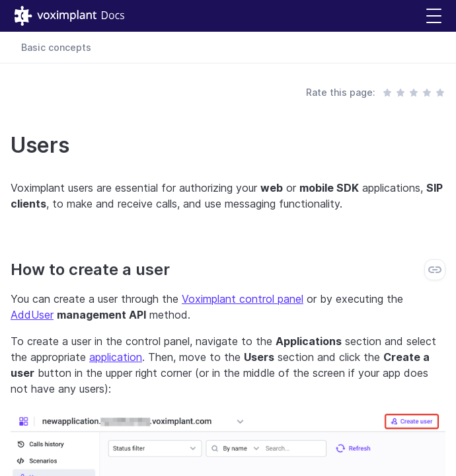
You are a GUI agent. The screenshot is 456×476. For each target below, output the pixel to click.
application (116, 357)
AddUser (32, 315)
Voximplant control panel (243, 299)
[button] (434, 16)
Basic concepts (56, 47)
